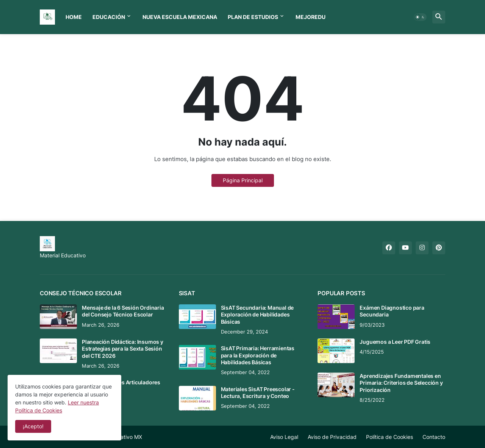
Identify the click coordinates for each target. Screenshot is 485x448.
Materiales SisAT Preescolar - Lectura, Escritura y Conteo (258, 392)
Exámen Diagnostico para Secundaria (392, 311)
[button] (420, 17)
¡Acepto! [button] (33, 426)
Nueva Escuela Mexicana (180, 17)
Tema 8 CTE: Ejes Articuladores (121, 382)
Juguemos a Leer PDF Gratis (395, 342)
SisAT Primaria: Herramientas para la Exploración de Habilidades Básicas (258, 355)
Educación (109, 17)
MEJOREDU (311, 17)
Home (74, 17)
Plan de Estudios (253, 17)
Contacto (434, 437)
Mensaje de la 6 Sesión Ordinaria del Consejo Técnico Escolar (123, 311)
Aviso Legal (284, 437)
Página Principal (243, 180)
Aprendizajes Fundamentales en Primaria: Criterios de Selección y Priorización (401, 383)
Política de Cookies (390, 437)
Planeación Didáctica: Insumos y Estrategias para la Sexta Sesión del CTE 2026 (123, 349)
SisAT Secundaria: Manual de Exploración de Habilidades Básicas (257, 314)
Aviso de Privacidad (332, 437)
